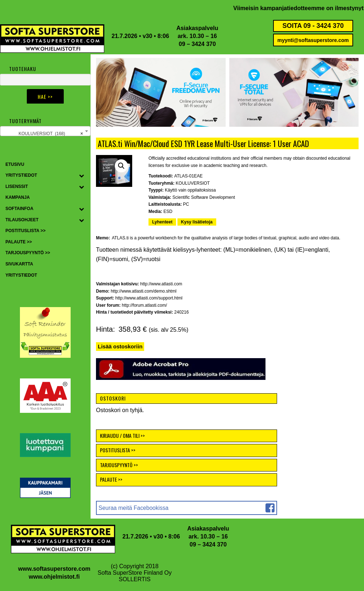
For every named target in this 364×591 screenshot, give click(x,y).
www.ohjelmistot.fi (54, 577)
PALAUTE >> (111, 479)
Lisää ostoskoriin (120, 346)
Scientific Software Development (204, 197)
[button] (121, 166)
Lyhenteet (162, 222)
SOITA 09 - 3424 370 (313, 26)
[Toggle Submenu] (81, 176)
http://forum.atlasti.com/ (144, 305)
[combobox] (45, 131)
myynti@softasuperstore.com (313, 40)
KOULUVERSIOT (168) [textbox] (51, 134)
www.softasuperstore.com (54, 569)
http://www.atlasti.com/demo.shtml (144, 291)
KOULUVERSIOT (193, 183)
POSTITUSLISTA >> (118, 450)
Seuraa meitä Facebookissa (133, 508)
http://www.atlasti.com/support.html (149, 298)
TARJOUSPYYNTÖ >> (119, 465)
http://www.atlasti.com (161, 284)
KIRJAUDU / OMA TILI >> (122, 435)
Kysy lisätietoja (197, 222)
